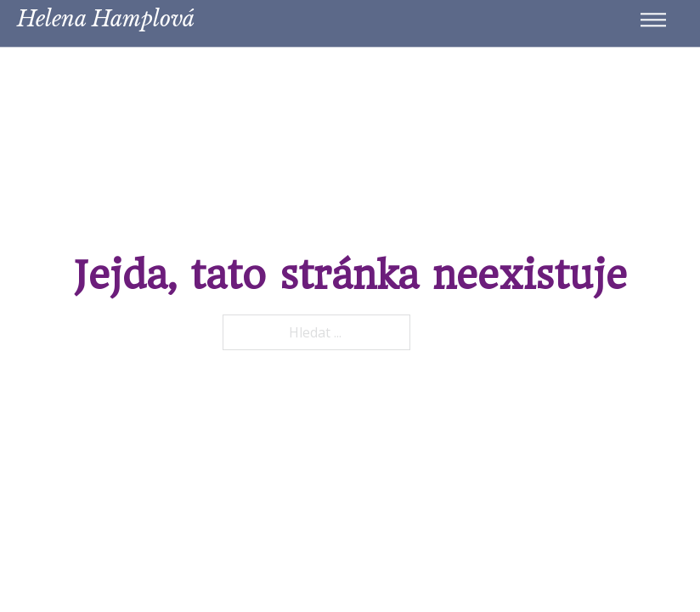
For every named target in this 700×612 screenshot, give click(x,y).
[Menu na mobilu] (653, 16)
